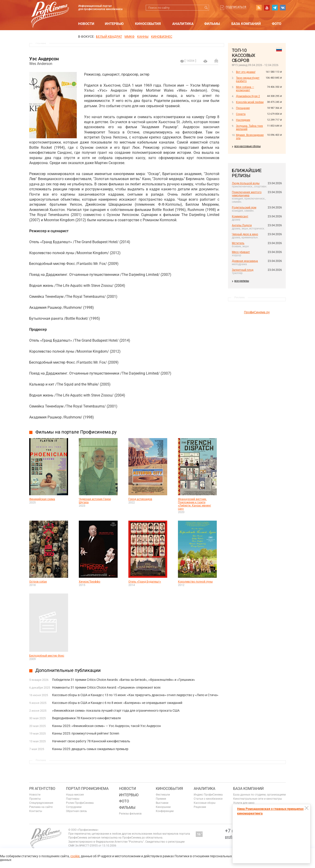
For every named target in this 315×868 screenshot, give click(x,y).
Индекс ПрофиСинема (208, 795)
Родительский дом (244, 208)
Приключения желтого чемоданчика (247, 194)
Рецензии (200, 807)
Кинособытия (148, 24)
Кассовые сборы (205, 803)
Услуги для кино (244, 803)
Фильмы (212, 24)
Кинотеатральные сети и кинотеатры (258, 799)
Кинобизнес (162, 37)
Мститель (238, 243)
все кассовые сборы (247, 146)
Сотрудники (74, 807)
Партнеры (73, 799)
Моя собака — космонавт (245, 89)
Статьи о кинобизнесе (208, 799)
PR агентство (42, 789)
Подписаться (236, 7)
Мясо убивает (241, 252)
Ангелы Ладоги (242, 225)
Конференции (165, 811)
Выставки (162, 803)
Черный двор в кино (245, 234)
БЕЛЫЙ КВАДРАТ (109, 37)
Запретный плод (243, 270)
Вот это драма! (246, 72)
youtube (267, 8)
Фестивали (163, 795)
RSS (259, 8)
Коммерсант (240, 216)
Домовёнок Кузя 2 (248, 96)
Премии (161, 799)
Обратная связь (77, 811)
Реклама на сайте (41, 807)
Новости (86, 24)
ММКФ (130, 37)
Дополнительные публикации (68, 670)
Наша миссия (75, 795)
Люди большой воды (246, 183)
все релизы (242, 281)
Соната (241, 114)
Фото (277, 24)
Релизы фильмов (130, 814)
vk (283, 8)
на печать (205, 61)
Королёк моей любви (250, 102)
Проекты (35, 799)
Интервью (114, 24)
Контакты (36, 811)
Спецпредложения (41, 803)
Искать (206, 8)
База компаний (246, 24)
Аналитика (183, 24)
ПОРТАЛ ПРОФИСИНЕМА (87, 789)
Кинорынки (163, 807)
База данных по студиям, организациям (259, 795)
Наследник (243, 120)
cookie (75, 856)
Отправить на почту (216, 61)
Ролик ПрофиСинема (80, 803)
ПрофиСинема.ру (257, 312)
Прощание (243, 108)
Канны (143, 37)
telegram (275, 8)
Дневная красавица (245, 261)
